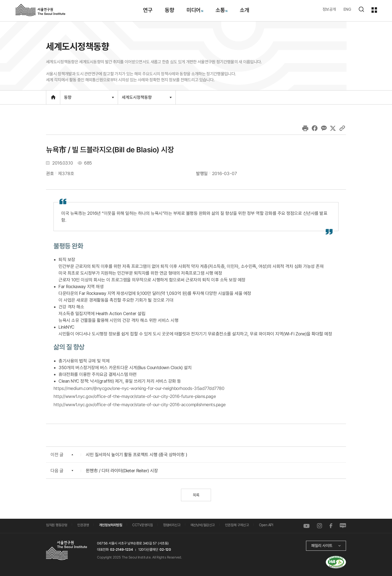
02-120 (165, 549)
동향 (89, 100)
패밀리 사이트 (322, 546)
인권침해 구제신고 (237, 525)
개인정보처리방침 (110, 525)
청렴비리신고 (172, 525)
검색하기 (361, 9)
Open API (266, 525)
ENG (347, 9)
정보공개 (329, 9)
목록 (196, 495)
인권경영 (83, 525)
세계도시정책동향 (147, 99)
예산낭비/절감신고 (203, 525)
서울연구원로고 (40, 10)
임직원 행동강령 (56, 525)
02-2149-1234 (121, 549)
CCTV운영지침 (142, 525)
